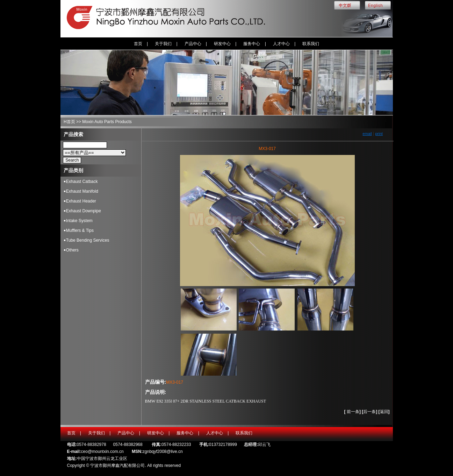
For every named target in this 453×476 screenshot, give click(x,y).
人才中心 (281, 44)
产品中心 (193, 44)
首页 (138, 44)
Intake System (79, 221)
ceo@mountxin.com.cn (102, 452)
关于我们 (163, 44)
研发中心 (222, 44)
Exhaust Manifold (82, 191)
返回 (384, 412)
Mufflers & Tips (80, 230)
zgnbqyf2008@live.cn (163, 452)
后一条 (370, 412)
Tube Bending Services (88, 240)
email (367, 134)
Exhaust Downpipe (84, 211)
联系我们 (311, 44)
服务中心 (252, 44)
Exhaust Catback (82, 182)
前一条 (353, 412)
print (379, 134)
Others (72, 250)
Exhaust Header (81, 201)
